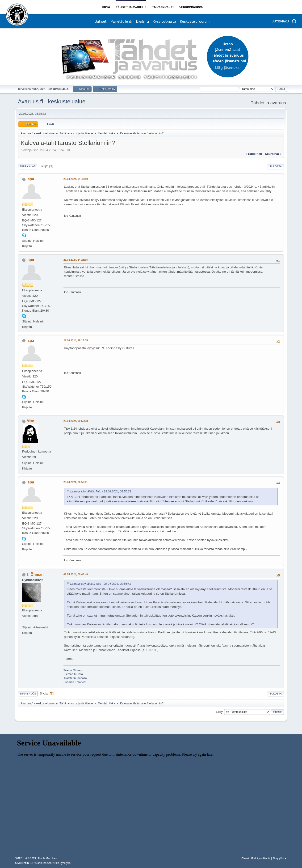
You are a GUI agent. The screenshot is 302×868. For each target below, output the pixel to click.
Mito (30, 421)
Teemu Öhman (73, 670)
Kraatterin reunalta (75, 678)
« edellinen (254, 154)
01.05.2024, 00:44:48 (76, 574)
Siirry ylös (28, 694)
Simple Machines (47, 858)
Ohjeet (245, 858)
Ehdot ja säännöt (261, 858)
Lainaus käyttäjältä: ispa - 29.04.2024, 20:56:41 (101, 584)
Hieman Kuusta (73, 674)
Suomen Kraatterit (75, 682)
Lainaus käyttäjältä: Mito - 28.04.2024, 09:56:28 (101, 491)
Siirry (219, 712)
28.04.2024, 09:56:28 (76, 421)
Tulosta (276, 166)
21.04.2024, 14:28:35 (76, 260)
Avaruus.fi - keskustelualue (52, 101)
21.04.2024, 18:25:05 (76, 340)
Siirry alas (28, 166)
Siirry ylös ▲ (280, 858)
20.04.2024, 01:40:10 (76, 179)
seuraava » (273, 154)
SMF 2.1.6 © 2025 (25, 858)
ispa (30, 179)
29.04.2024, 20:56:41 (76, 482)
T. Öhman (35, 574)
